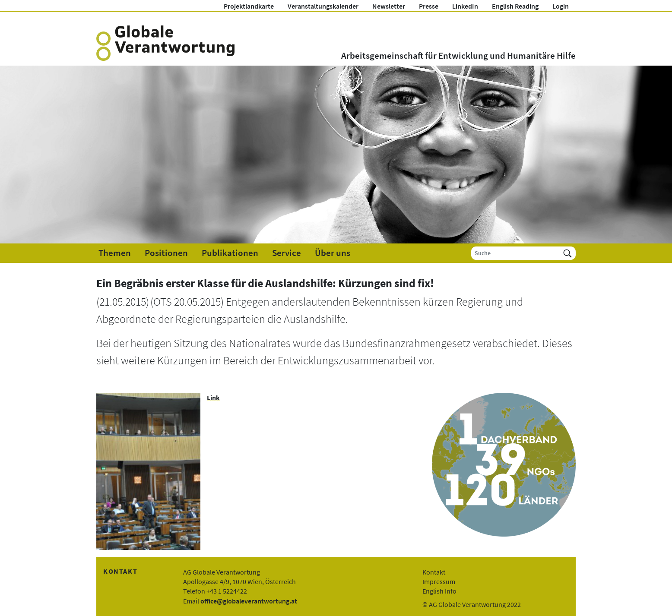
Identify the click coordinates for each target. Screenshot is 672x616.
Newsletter (389, 6)
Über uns (333, 253)
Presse (429, 6)
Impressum (439, 581)
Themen (115, 253)
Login (561, 6)
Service (287, 253)
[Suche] (515, 253)
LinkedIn (465, 6)
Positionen (166, 253)
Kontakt (434, 572)
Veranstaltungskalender (323, 6)
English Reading (515, 6)
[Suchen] (567, 253)
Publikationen (230, 253)
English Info (439, 591)
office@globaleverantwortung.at (249, 601)
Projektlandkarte (249, 6)
